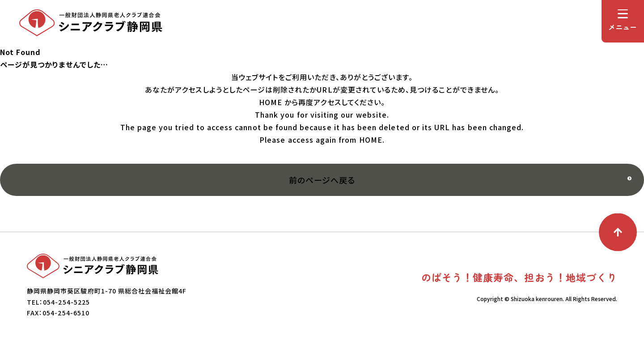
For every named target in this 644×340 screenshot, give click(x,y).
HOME (271, 102)
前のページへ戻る (322, 180)
